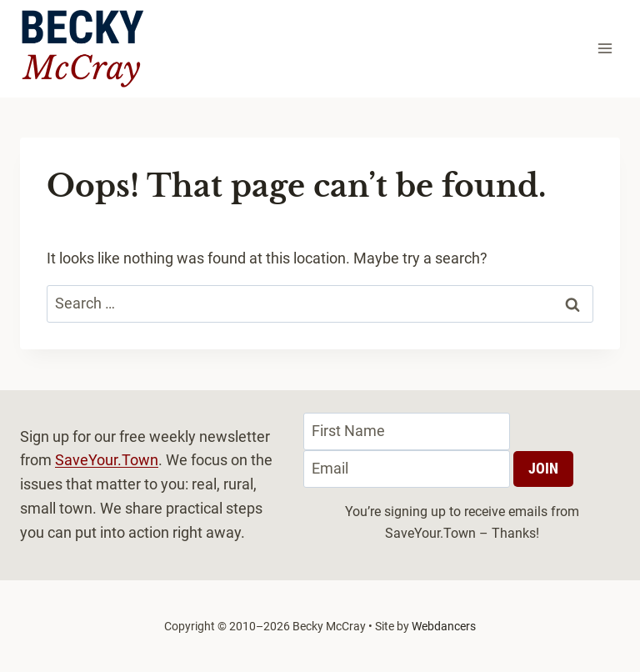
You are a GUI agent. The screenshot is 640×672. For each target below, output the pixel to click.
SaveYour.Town (107, 460)
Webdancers (444, 626)
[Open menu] (605, 49)
